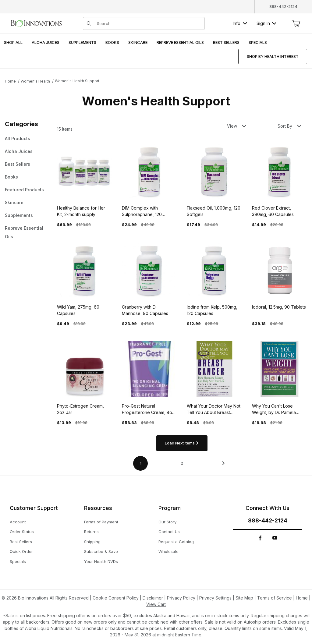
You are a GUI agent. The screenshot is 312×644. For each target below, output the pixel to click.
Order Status (22, 532)
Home (10, 81)
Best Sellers (18, 164)
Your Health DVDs (101, 561)
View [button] (237, 126)
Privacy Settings (215, 598)
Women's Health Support (77, 81)
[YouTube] (275, 538)
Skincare (14, 202)
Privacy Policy (181, 598)
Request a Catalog (176, 542)
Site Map (244, 598)
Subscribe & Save (101, 551)
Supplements (19, 215)
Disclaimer (153, 598)
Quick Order (21, 551)
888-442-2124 (283, 6)
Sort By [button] (289, 126)
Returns (91, 532)
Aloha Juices (19, 151)
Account (18, 522)
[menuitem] (13, 43)
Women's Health (35, 81)
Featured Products (24, 190)
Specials (18, 561)
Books (11, 177)
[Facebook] (260, 538)
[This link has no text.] (36, 23)
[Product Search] (149, 23)
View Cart (156, 604)
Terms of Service (275, 598)
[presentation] (46, 43)
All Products (18, 138)
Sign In (266, 23)
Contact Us (169, 532)
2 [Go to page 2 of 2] (182, 463)
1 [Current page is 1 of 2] (141, 463)
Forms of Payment (101, 522)
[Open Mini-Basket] (296, 23)
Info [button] (240, 23)
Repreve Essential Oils (24, 232)
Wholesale (168, 551)
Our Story (167, 522)
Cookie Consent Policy (116, 598)
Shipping (92, 542)
